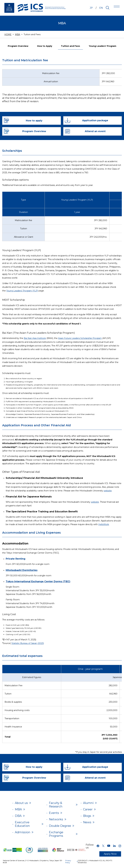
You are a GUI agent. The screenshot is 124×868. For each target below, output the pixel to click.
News (87, 822)
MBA (18, 34)
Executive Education (22, 824)
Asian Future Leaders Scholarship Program (80, 338)
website (108, 491)
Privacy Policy (68, 862)
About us (21, 803)
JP (91, 8)
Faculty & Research (56, 805)
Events (54, 813)
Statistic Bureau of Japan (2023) (28, 643)
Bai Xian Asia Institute (35, 338)
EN (101, 8)
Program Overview (18, 46)
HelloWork (104, 524)
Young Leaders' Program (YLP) (22, 291)
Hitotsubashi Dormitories (22, 570)
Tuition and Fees (70, 46)
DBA (18, 816)
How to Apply (45, 46)
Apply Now (110, 854)
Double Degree (60, 826)
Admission (23, 832)
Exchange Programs (56, 834)
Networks (56, 819)
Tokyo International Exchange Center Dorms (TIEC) (38, 581)
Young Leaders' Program (103, 46)
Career (88, 809)
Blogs (87, 816)
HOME (8, 34)
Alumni (88, 803)
